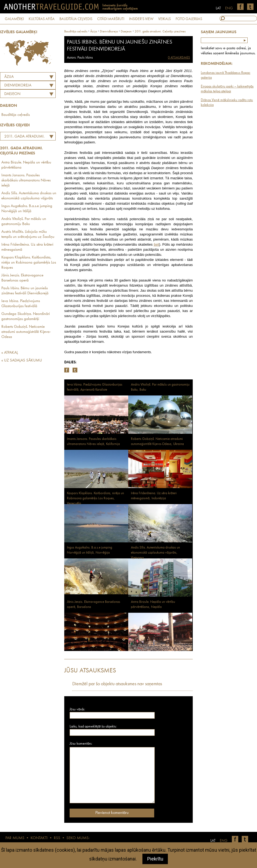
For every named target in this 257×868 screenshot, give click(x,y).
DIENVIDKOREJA (18, 85)
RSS (57, 838)
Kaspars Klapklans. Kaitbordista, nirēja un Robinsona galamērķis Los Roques (29, 263)
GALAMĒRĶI (14, 19)
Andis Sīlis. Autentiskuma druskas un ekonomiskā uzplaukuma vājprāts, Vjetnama (155, 553)
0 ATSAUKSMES (179, 58)
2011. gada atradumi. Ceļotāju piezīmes (23, 137)
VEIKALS (165, 19)
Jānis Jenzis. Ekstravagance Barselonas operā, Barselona (94, 604)
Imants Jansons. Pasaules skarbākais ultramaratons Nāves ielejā (26, 180)
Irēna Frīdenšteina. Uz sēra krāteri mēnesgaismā (27, 247)
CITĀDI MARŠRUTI (111, 19)
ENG (229, 8)
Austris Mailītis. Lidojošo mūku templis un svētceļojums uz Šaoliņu (28, 234)
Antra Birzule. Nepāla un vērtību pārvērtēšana (26, 165)
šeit (156, 244)
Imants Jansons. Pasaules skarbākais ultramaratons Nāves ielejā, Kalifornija (93, 441)
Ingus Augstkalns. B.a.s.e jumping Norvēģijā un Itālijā (27, 209)
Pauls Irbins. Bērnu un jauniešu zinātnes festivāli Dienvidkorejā (25, 291)
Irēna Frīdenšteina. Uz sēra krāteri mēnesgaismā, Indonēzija (154, 496)
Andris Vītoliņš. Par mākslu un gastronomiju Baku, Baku (160, 387)
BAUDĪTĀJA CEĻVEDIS (76, 19)
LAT (218, 8)
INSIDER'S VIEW (141, 19)
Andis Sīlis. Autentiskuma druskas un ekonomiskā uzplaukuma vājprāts (29, 196)
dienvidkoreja (109, 32)
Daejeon (12, 94)
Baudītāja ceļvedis (16, 115)
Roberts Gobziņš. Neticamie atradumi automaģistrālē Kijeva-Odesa (26, 332)
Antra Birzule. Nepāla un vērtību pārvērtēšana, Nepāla (153, 604)
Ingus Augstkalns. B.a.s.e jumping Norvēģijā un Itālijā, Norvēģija (90, 550)
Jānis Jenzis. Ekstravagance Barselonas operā (22, 278)
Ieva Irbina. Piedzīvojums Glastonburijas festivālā (21, 304)
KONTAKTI (39, 838)
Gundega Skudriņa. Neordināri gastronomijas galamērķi (26, 317)
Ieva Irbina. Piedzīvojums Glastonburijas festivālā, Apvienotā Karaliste (95, 387)
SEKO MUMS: (78, 838)
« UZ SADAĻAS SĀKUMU (22, 361)
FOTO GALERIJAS (189, 19)
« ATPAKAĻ (10, 353)
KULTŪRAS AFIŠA (42, 19)
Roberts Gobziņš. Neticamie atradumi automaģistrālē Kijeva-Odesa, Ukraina (157, 441)
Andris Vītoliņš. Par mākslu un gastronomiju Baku (24, 222)
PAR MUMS (15, 838)
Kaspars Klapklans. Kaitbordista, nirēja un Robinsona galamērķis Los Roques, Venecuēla (95, 498)
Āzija (9, 77)
